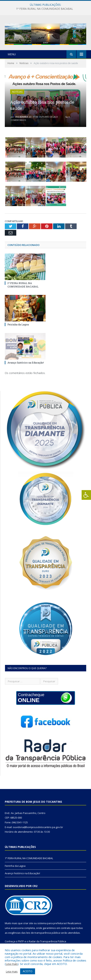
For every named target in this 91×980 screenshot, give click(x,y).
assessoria (17, 928)
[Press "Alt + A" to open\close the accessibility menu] (86, 495)
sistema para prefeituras (52, 923)
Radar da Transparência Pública (47, 941)
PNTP (21, 941)
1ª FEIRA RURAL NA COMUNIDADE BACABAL (45, 9)
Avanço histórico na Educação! (26, 363)
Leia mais (12, 964)
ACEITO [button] (28, 971)
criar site (28, 923)
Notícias (17, 92)
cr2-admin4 (21, 117)
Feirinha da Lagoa (18, 324)
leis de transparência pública (43, 933)
